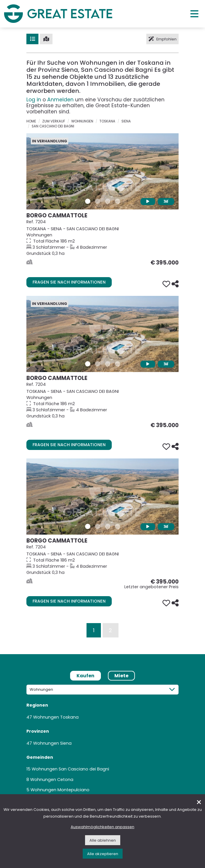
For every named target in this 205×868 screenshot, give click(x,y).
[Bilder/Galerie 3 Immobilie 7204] (108, 201)
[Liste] (32, 39)
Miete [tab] (121, 676)
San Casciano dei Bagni (53, 126)
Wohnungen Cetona (52, 780)
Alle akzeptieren (103, 854)
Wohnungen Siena (52, 743)
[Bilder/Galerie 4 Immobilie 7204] (118, 201)
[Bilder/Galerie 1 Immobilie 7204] (88, 201)
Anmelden (60, 100)
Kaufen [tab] (85, 676)
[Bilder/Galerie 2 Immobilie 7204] (98, 201)
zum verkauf (54, 121)
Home (31, 121)
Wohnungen (82, 121)
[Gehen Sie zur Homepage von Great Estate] (58, 14)
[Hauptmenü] (194, 14)
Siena (126, 121)
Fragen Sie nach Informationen (69, 282)
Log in (34, 100)
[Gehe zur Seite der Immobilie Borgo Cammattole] (102, 171)
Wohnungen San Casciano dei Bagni (70, 769)
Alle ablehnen (103, 840)
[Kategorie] (102, 689)
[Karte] (46, 39)
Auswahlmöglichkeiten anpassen (103, 827)
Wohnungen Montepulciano (60, 790)
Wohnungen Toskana (56, 717)
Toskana (107, 121)
